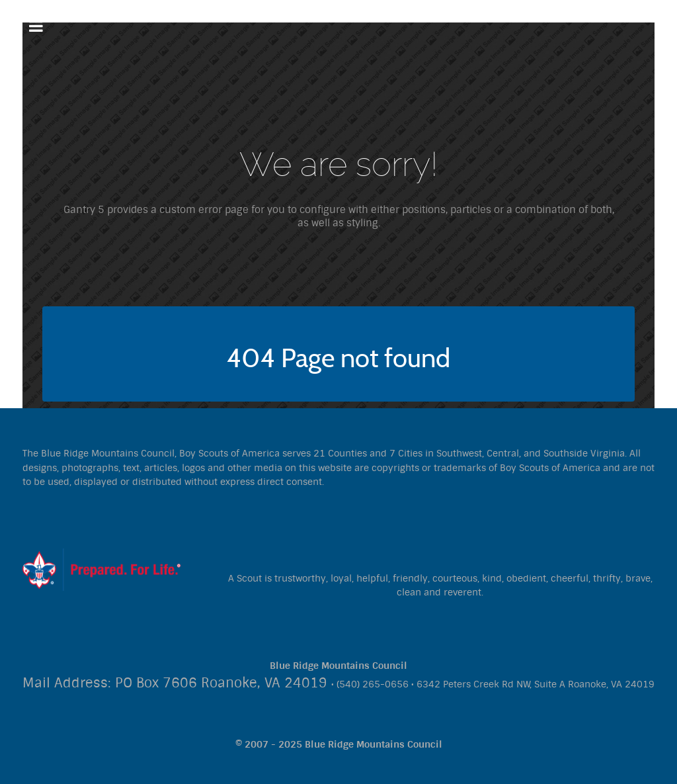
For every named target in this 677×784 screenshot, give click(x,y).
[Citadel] (101, 569)
